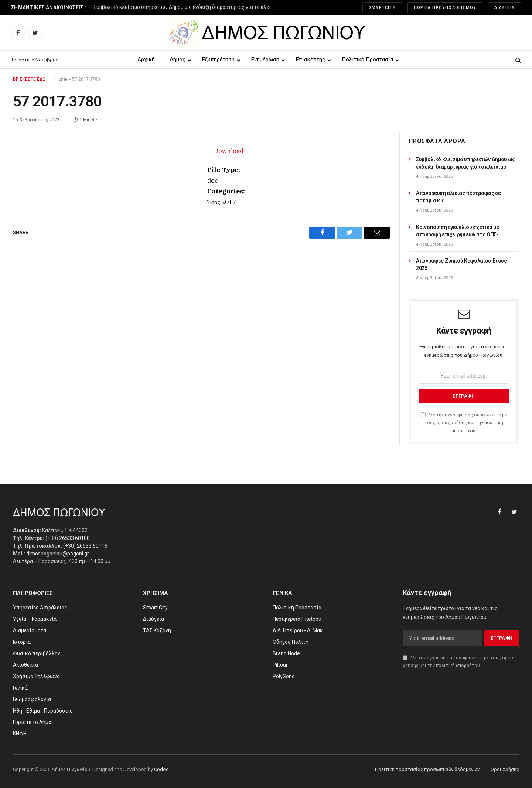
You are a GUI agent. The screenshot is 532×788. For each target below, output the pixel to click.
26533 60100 (74, 538)
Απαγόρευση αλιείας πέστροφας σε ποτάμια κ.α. (458, 197)
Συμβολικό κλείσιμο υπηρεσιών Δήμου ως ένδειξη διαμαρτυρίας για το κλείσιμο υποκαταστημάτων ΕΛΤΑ (186, 7)
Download (229, 151)
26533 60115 (92, 546)
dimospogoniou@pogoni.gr (58, 554)
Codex (161, 769)
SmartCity (382, 8)
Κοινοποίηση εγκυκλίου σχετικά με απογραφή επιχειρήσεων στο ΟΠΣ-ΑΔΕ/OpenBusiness (458, 231)
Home (62, 79)
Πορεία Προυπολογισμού (445, 8)
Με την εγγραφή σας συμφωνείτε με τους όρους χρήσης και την (464, 423)
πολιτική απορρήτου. (458, 665)
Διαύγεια (504, 8)
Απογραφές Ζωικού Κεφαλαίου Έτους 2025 (461, 264)
